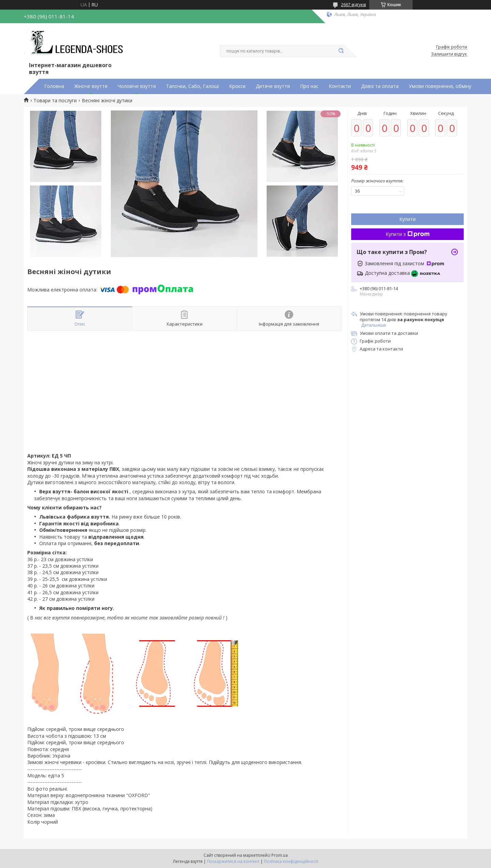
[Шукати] (341, 51)
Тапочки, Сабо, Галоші (192, 86)
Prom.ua (280, 855)
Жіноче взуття (91, 86)
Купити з (408, 234)
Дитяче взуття (273, 86)
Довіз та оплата (380, 86)
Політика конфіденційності (291, 861)
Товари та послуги (55, 101)
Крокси (237, 86)
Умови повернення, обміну (440, 86)
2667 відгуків (353, 5)
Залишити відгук (449, 54)
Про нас (309, 86)
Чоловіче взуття (137, 86)
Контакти (340, 86)
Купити (407, 219)
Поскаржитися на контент (233, 861)
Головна (54, 86)
